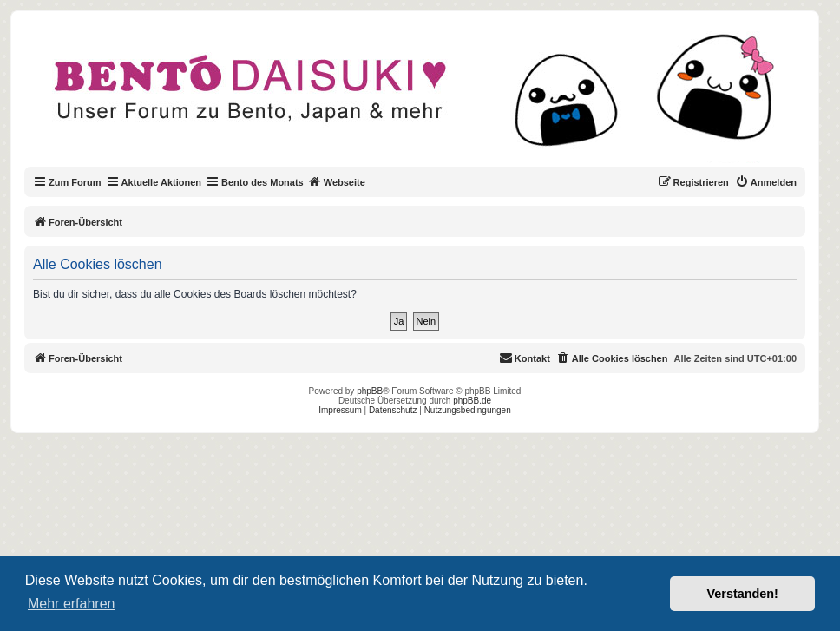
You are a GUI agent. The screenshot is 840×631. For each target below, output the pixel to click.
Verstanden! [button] (743, 594)
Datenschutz (393, 410)
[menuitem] (766, 182)
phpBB (370, 391)
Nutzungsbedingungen (468, 410)
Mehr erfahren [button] (72, 604)
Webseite (337, 181)
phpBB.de (472, 401)
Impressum (340, 410)
